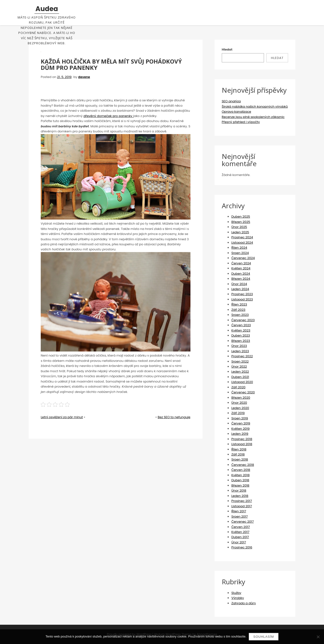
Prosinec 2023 (242, 294)
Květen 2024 (241, 268)
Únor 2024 (239, 284)
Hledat (227, 49)
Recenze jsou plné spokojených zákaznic (253, 117)
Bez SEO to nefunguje (174, 417)
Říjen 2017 (239, 511)
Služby (236, 593)
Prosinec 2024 (242, 237)
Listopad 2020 (242, 382)
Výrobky (238, 598)
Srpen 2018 (240, 459)
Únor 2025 (239, 227)
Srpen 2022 (240, 361)
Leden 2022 (240, 372)
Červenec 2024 (243, 258)
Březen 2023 (241, 341)
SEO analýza (231, 101)
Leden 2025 (240, 232)
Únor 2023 (239, 346)
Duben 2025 (241, 217)
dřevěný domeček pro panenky (108, 116)
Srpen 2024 (240, 253)
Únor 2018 (239, 491)
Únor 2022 (239, 367)
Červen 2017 (241, 527)
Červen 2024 (241, 263)
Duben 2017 (240, 537)
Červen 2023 (241, 325)
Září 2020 (239, 387)
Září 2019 (238, 413)
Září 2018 (238, 454)
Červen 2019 (241, 423)
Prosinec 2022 (242, 356)
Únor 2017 (239, 542)
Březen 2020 (241, 398)
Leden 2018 (240, 496)
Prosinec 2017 (242, 501)
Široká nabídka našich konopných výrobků (255, 107)
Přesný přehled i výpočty (241, 122)
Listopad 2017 (242, 506)
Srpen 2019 (240, 418)
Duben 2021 (240, 377)
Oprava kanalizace (236, 112)
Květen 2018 (241, 475)
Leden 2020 (240, 408)
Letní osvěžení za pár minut (62, 417)
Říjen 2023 (239, 304)
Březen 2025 (241, 222)
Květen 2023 (241, 330)
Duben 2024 (241, 274)
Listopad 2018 (242, 444)
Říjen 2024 (239, 248)
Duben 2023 (241, 335)
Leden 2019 (240, 434)
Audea (47, 9)
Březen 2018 (240, 485)
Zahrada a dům (244, 603)
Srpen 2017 (240, 517)
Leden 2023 (240, 351)
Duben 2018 (240, 480)
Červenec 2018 (243, 465)
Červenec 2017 (243, 522)
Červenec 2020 (243, 392)
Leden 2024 (240, 289)
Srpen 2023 (240, 315)
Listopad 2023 (242, 299)
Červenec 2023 (243, 320)
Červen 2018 (241, 470)
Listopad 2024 (242, 243)
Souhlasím (264, 637)
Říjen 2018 (239, 449)
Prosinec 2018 (242, 439)
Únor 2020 (239, 403)
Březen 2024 (241, 279)
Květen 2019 (241, 429)
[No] (318, 637)
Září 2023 (238, 310)
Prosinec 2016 (242, 547)
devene (84, 77)
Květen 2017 (240, 532)
